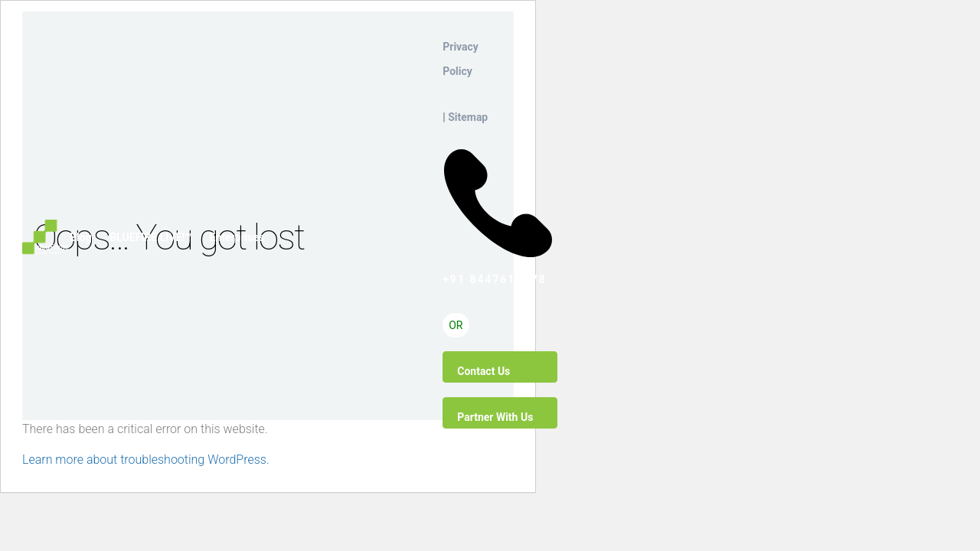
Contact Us (483, 371)
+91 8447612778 (498, 153)
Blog (81, 237)
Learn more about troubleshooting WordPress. (146, 460)
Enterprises (237, 237)
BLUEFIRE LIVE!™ (150, 237)
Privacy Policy (461, 59)
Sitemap (468, 117)
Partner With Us (495, 417)
